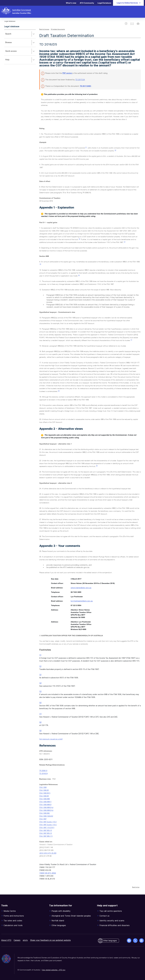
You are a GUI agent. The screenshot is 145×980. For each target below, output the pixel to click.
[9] (97, 466)
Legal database (12, 27)
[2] (115, 150)
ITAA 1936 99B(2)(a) (46, 808)
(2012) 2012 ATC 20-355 (48, 853)
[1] (86, 147)
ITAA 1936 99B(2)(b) (46, 810)
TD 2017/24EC (86, 86)
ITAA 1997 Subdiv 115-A (48, 822)
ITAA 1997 (43, 819)
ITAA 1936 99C (45, 813)
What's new (71, 3)
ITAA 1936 (43, 787)
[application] (20, 47)
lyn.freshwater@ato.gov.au (82, 601)
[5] (40, 264)
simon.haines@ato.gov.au (81, 588)
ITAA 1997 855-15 (46, 833)
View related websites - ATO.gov (54, 970)
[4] (125, 242)
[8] (59, 391)
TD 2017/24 (80, 80)
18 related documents (58, 29)
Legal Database (104, 3)
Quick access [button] (20, 51)
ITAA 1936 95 (44, 790)
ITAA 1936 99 (44, 796)
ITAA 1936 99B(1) (45, 802)
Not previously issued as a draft (51, 739)
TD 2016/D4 (43, 774)
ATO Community (87, 3)
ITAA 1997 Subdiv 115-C (48, 825)
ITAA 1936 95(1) (45, 793)
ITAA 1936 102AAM (46, 816)
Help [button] (20, 60)
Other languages (110, 941)
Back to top (136, 887)
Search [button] (20, 34)
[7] (131, 340)
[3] (79, 239)
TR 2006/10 (43, 771)
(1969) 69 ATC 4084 (48, 873)
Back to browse (44, 29)
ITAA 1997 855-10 (46, 831)
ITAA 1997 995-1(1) (46, 836)
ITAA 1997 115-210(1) (47, 828)
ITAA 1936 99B (45, 799)
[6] (79, 275)
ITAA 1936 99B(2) (45, 805)
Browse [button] (20, 43)
